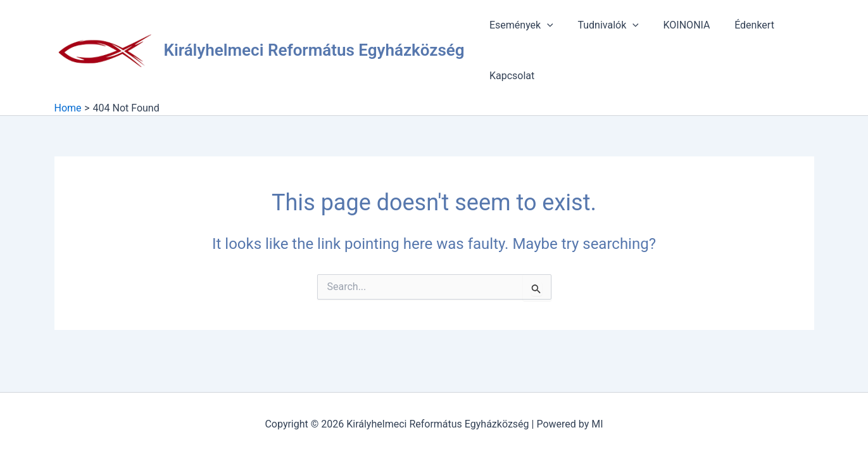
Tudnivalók (601, 25)
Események (519, 25)
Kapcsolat (510, 76)
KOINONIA (676, 25)
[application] (545, 25)
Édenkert (740, 25)
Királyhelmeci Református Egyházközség (314, 50)
